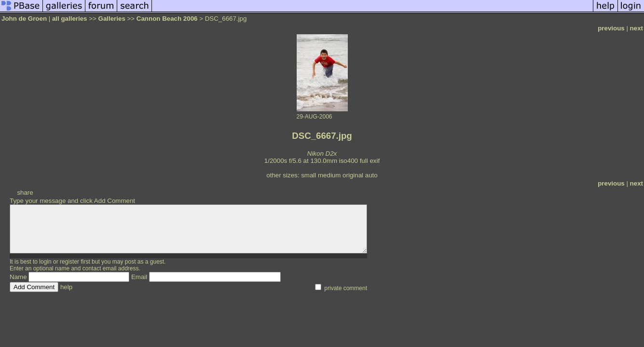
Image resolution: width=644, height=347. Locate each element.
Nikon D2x (322, 153)
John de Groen (24, 19)
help (66, 287)
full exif (370, 161)
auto (371, 175)
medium (329, 175)
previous (611, 28)
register (69, 262)
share (25, 193)
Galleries (112, 19)
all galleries (70, 19)
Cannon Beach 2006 (167, 19)
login (45, 262)
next (637, 28)
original (353, 175)
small (308, 175)
